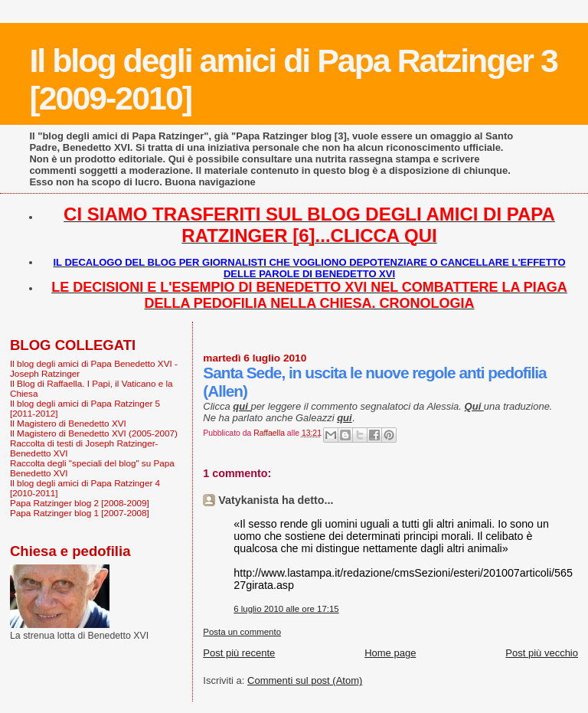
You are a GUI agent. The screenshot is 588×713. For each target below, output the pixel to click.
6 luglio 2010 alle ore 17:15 (286, 609)
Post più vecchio (542, 653)
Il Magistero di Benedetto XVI (68, 423)
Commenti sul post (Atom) (305, 680)
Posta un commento (242, 632)
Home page (390, 653)
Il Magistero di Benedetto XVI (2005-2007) (94, 433)
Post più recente (239, 653)
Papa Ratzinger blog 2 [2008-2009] (80, 503)
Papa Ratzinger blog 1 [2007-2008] (80, 513)
